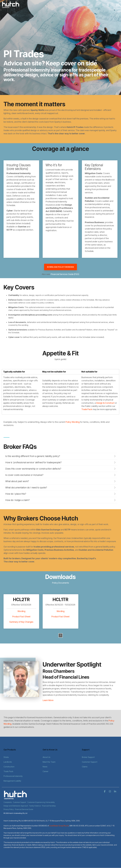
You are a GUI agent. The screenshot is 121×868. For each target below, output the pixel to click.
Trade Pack (87, 409)
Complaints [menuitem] (8, 802)
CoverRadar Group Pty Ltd (59, 826)
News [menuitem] (45, 767)
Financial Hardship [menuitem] (49, 806)
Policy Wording (73, 422)
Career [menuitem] (45, 771)
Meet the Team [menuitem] (49, 762)
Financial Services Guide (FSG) (65, 274)
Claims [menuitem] (85, 767)
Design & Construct (105, 403)
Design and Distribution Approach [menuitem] (16, 806)
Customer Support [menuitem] (90, 762)
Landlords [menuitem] (8, 762)
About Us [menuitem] (46, 757)
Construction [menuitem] (9, 767)
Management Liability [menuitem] (12, 781)
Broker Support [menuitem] (88, 757)
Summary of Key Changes (21, 622)
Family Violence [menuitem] (35, 806)
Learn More (48, 700)
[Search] (108, 5)
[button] (118, 5)
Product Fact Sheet (21, 617)
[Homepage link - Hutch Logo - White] (15, 798)
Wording (21, 611)
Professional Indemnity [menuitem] (13, 776)
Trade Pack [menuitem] (8, 771)
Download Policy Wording (60, 267)
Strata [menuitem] (6, 757)
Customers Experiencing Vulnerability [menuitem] (41, 802)
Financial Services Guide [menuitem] (24, 809)
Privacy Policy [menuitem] (9, 809)
